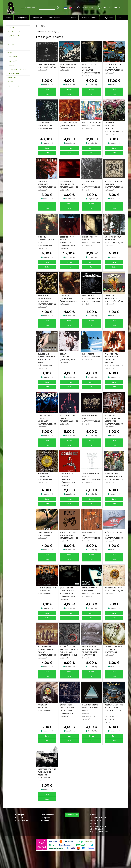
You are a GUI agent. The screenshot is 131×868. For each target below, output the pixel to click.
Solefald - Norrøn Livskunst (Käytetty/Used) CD (114, 184)
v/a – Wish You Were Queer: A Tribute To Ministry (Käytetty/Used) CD (114, 360)
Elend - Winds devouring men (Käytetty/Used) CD (69, 184)
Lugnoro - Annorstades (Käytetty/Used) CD (114, 298)
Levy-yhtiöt (20, 815)
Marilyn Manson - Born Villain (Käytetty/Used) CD (91, 591)
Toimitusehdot (54, 18)
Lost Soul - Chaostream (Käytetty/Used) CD (69, 298)
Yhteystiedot (108, 18)
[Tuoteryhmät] (28, 8)
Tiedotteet (20, 818)
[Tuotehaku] (47, 8)
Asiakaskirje (37, 18)
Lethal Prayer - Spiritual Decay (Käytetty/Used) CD (47, 126)
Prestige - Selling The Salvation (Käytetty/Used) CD (114, 67)
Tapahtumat (71, 18)
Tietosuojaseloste (89, 18)
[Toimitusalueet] (85, 8)
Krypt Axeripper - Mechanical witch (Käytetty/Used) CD (114, 477)
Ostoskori (122, 18)
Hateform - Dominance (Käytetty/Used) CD (47, 184)
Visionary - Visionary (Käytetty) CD (44, 708)
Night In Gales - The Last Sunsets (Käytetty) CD (47, 591)
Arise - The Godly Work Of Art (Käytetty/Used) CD (114, 240)
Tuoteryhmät (21, 18)
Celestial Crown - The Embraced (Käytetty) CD (113, 649)
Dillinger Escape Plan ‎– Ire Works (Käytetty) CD (90, 708)
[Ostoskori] (120, 8)
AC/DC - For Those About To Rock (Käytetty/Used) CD (69, 535)
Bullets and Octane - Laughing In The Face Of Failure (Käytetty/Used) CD (47, 360)
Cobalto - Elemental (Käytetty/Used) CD (69, 357)
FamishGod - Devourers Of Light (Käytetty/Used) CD (92, 298)
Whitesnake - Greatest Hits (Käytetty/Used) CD (47, 477)
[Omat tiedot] (104, 8)
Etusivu (8, 18)
